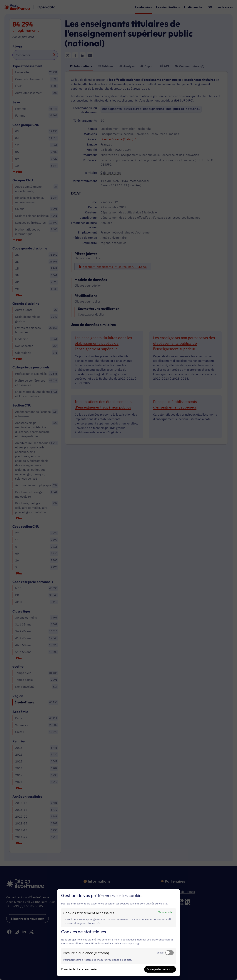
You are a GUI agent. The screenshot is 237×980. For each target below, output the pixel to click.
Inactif (161, 953)
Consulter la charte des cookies (79, 969)
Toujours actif (165, 912)
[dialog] (118, 933)
